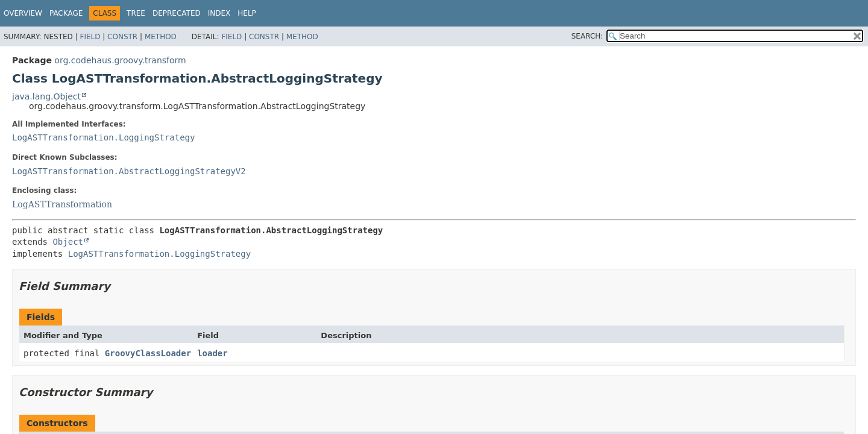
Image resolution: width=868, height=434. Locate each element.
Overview (23, 13)
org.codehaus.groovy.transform (120, 60)
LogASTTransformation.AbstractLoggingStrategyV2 (129, 171)
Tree (136, 13)
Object (68, 242)
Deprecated (177, 13)
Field (90, 37)
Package (66, 13)
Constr (122, 37)
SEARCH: (587, 36)
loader (212, 353)
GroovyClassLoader (148, 353)
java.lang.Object (46, 96)
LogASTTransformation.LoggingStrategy (103, 137)
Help (247, 13)
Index (219, 13)
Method (161, 37)
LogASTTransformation (62, 204)
